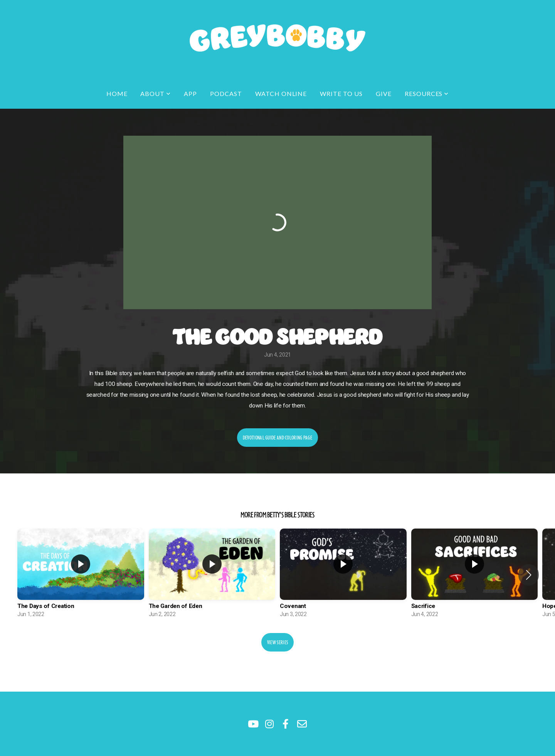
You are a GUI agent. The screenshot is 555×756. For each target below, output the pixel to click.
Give (384, 93)
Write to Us (341, 93)
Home (117, 93)
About (156, 93)
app (190, 93)
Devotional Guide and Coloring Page (277, 438)
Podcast (226, 93)
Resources (427, 93)
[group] (81, 575)
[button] (529, 575)
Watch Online (281, 93)
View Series (277, 642)
